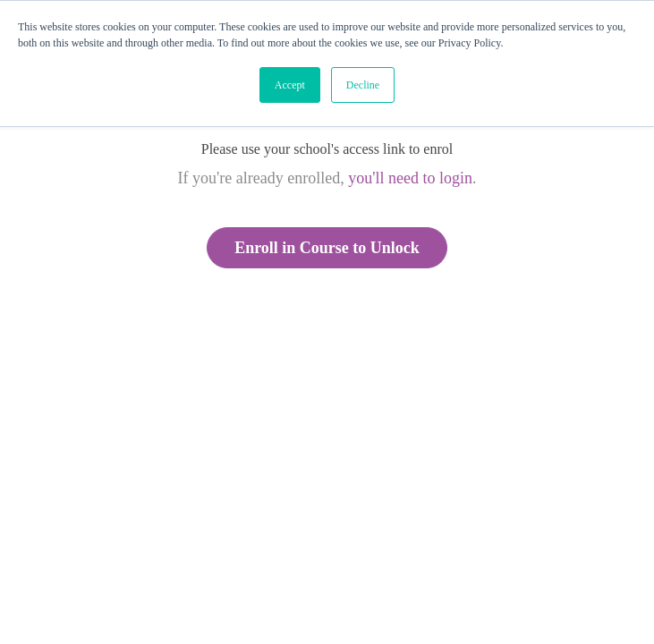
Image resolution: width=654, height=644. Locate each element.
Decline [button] (363, 85)
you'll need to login (410, 178)
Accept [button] (290, 85)
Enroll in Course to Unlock (327, 248)
